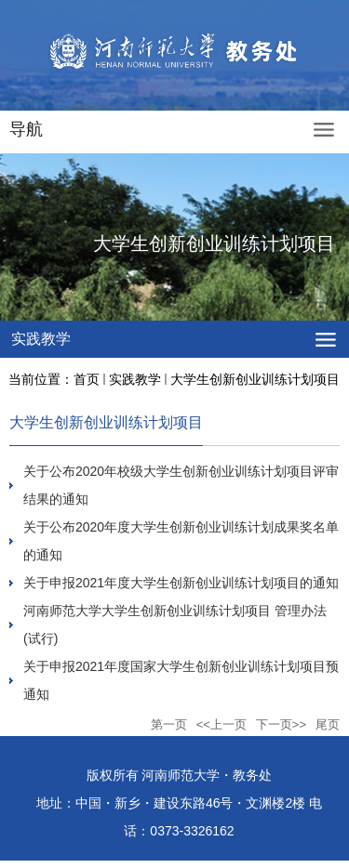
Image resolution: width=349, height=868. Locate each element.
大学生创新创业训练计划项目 (255, 379)
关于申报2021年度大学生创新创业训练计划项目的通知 (181, 583)
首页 (87, 379)
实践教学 (135, 379)
